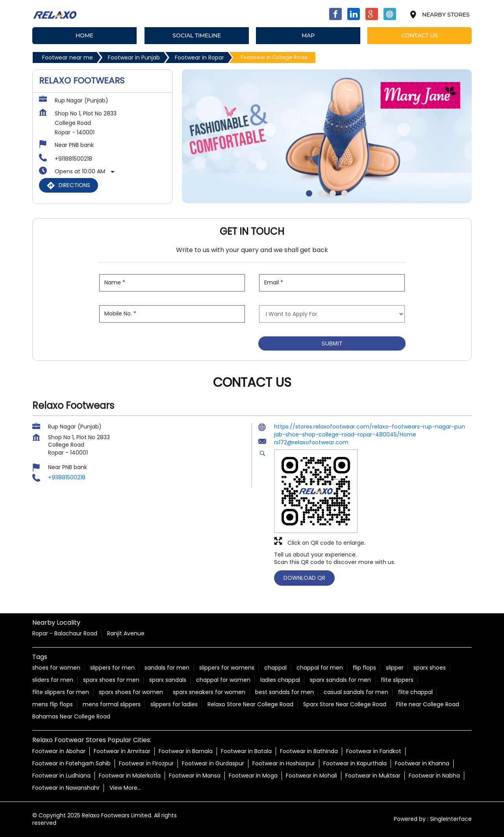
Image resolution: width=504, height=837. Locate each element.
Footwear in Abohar (59, 751)
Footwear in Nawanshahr (66, 788)
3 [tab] (333, 193)
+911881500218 (73, 159)
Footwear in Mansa (195, 776)
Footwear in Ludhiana (61, 776)
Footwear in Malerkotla (130, 776)
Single (451, 819)
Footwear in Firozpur (146, 763)
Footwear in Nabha (434, 776)
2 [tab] (321, 193)
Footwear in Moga (253, 776)
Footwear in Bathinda (309, 751)
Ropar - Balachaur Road (65, 633)
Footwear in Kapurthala (355, 763)
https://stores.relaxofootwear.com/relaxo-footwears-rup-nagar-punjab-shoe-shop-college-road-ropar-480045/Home (370, 431)
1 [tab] (309, 193)
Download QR (304, 577)
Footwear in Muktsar (373, 776)
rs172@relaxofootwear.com (311, 442)
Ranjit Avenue (126, 633)
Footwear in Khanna (422, 763)
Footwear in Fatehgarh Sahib (71, 763)
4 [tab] (345, 193)
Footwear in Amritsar (122, 751)
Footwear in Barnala (186, 751)
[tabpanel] (327, 136)
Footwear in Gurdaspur (213, 763)
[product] (332, 314)
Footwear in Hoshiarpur (284, 763)
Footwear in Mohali (311, 776)
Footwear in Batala (246, 751)
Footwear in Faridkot (374, 751)
